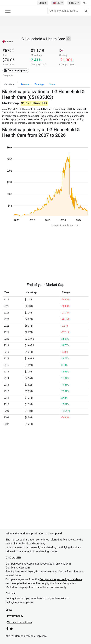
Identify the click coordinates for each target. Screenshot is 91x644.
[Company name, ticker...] (68, 11)
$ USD (73, 3)
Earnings (39, 84)
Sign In (43, 3)
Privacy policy (15, 616)
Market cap (9, 84)
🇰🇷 (62, 51)
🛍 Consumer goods (16, 71)
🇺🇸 (57, 3)
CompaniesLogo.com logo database (61, 579)
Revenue (25, 84)
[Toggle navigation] (8, 11)
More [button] (52, 84)
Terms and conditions (20, 622)
